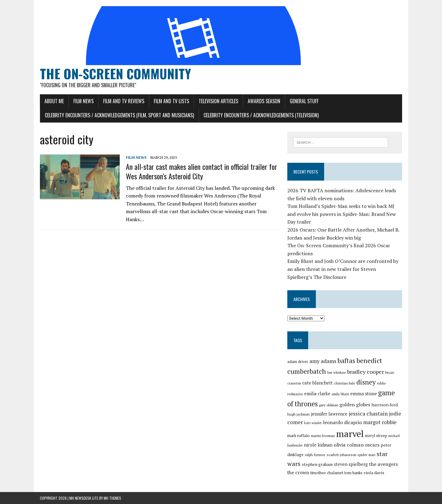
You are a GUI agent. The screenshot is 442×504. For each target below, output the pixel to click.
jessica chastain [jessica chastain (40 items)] (368, 414)
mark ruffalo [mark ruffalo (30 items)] (299, 436)
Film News (83, 101)
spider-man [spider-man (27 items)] (366, 455)
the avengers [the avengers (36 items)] (383, 464)
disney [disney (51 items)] (366, 382)
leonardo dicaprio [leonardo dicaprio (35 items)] (342, 422)
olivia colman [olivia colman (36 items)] (349, 445)
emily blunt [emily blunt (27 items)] (340, 394)
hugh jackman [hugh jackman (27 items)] (299, 414)
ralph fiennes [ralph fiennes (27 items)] (315, 455)
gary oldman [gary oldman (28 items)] (329, 405)
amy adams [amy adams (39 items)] (323, 361)
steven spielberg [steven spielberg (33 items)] (351, 464)
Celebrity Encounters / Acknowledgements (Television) (261, 115)
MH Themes (112, 498)
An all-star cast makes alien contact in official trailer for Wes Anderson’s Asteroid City (202, 171)
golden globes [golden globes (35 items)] (355, 404)
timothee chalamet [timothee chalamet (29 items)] (327, 473)
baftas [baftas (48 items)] (346, 361)
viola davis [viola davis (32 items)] (374, 473)
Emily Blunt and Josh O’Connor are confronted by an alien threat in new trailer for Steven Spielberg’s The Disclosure (343, 269)
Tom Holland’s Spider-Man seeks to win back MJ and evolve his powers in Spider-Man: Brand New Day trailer (342, 214)
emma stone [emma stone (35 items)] (364, 393)
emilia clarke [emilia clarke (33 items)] (317, 394)
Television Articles (218, 101)
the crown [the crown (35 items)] (298, 472)
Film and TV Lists (171, 101)
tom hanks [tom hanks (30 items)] (353, 473)
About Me (54, 101)
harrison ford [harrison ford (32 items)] (385, 405)
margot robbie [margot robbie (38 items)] (380, 422)
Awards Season (264, 101)
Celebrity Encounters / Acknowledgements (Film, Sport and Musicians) (119, 115)
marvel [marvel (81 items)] (350, 434)
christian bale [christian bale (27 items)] (345, 383)
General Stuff (304, 101)
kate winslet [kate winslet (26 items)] (313, 423)
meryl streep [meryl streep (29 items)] (376, 436)
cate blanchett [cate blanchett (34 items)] (318, 383)
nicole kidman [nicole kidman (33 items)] (318, 445)
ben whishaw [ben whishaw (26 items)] (337, 373)
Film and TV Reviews (124, 101)
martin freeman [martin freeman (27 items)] (323, 436)
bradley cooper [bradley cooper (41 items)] (366, 372)
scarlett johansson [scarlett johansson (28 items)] (341, 455)
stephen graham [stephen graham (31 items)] (317, 464)
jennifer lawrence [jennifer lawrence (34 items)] (329, 414)
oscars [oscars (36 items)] (372, 445)
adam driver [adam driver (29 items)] (298, 362)
